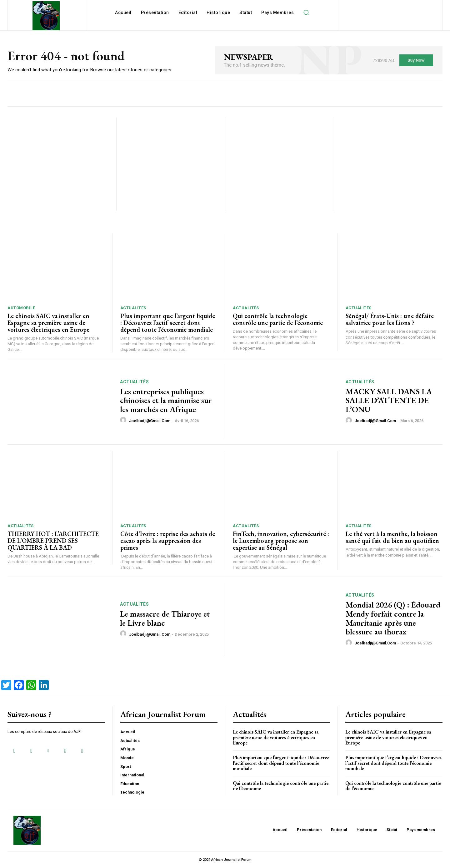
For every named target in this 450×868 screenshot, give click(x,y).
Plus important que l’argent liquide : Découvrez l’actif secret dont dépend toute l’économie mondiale (168, 323)
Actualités (133, 308)
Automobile (21, 308)
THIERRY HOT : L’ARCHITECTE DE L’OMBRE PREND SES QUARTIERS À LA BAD (53, 541)
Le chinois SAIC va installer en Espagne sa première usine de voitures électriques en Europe (48, 323)
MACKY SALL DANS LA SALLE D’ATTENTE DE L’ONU (389, 400)
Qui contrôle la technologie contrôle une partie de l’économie (278, 319)
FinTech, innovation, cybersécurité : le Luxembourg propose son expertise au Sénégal (281, 541)
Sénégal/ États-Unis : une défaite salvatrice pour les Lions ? (390, 319)
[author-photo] (124, 420)
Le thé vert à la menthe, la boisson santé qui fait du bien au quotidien (392, 537)
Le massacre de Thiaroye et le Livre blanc (165, 618)
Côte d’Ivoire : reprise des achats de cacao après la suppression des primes (168, 541)
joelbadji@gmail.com (150, 421)
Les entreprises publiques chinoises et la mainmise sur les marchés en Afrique (166, 400)
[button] (306, 13)
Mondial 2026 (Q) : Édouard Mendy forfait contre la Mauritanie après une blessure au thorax (393, 618)
